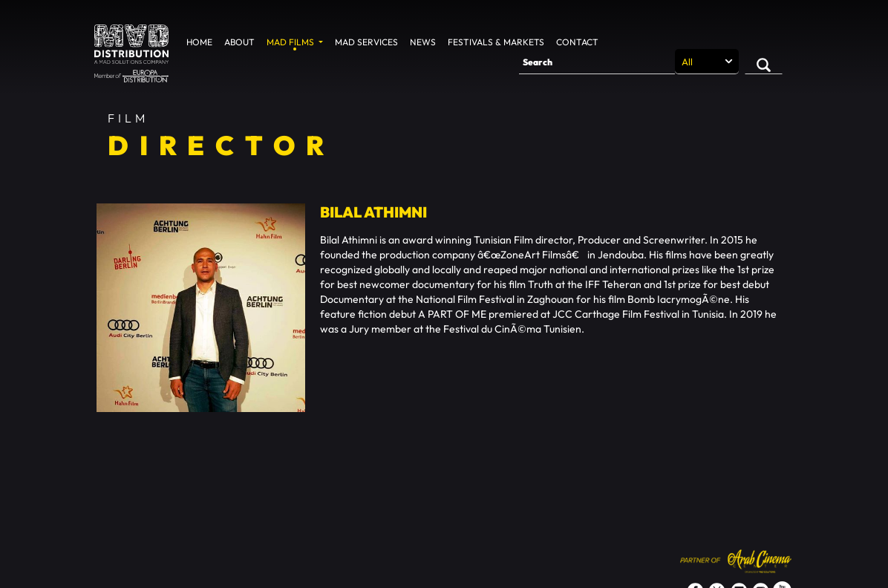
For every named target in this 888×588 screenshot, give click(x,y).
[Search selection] (707, 62)
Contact (577, 42)
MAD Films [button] (291, 42)
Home (199, 42)
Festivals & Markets (496, 42)
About (239, 42)
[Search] (597, 62)
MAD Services (366, 42)
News (423, 42)
